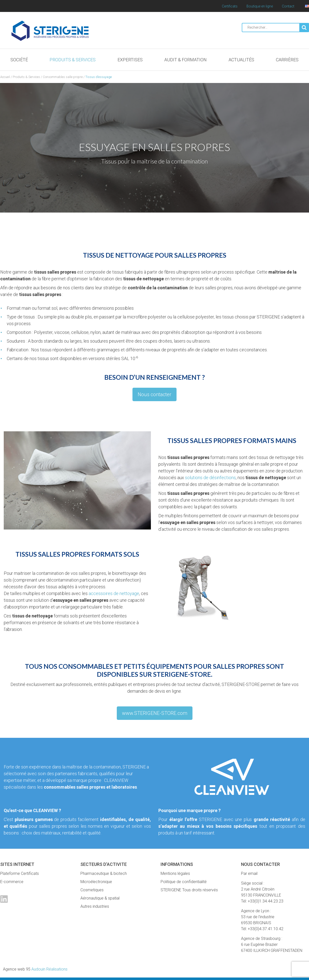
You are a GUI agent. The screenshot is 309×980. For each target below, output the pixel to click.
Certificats (230, 6)
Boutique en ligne (260, 6)
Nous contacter (154, 394)
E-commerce (12, 882)
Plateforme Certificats (20, 873)
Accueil (5, 77)
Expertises (130, 60)
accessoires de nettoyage (114, 593)
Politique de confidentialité (184, 882)
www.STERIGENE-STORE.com (155, 713)
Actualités (241, 60)
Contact (288, 6)
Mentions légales (175, 873)
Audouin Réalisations (35, 969)
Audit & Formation (185, 60)
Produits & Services (73, 60)
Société (19, 60)
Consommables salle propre (63, 77)
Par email (249, 873)
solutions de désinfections (210, 478)
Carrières (287, 60)
